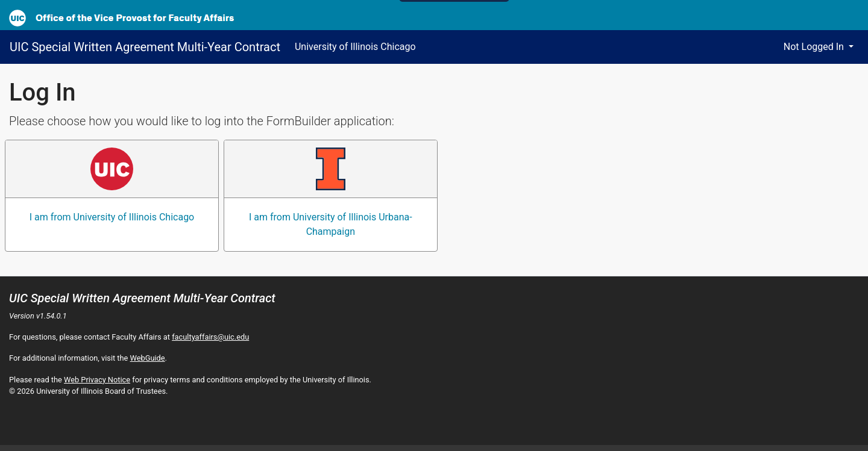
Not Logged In (815, 47)
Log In (42, 92)
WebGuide (148, 358)
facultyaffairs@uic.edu (210, 337)
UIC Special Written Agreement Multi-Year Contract (145, 47)
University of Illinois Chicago (355, 47)
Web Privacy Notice (97, 380)
